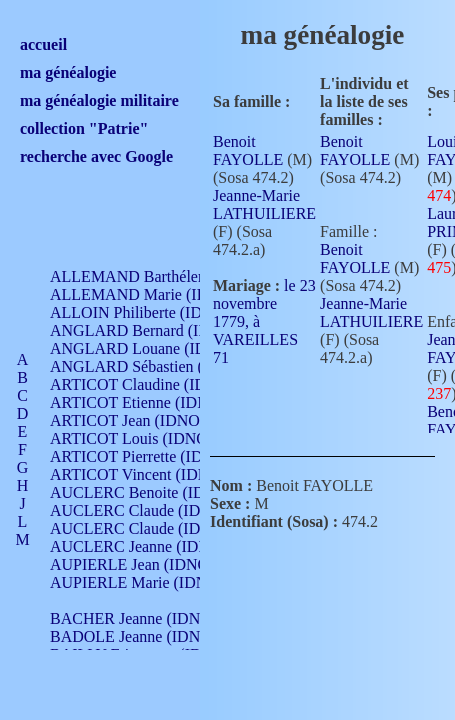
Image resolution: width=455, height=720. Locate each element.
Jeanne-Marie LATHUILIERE (264, 204)
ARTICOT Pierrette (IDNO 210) (154, 456)
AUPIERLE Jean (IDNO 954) (146, 564)
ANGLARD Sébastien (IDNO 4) (155, 366)
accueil (43, 44)
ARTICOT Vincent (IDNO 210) (152, 474)
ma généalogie (68, 72)
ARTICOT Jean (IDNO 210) (141, 420)
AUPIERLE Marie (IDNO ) (139, 582)
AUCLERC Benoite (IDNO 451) (155, 492)
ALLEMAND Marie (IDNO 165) (157, 294)
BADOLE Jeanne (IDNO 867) (147, 636)
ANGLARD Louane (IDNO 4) (148, 348)
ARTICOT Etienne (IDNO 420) (152, 402)
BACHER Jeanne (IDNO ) (135, 618)
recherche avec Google (96, 156)
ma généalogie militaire (99, 100)
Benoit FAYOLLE (248, 150)
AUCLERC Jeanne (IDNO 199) (152, 546)
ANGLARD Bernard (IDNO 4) (150, 330)
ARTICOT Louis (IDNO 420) (145, 438)
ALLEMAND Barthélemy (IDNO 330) (175, 276)
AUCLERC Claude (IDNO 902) (153, 510)
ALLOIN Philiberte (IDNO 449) (154, 312)
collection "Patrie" (84, 128)
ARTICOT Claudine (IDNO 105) (156, 384)
